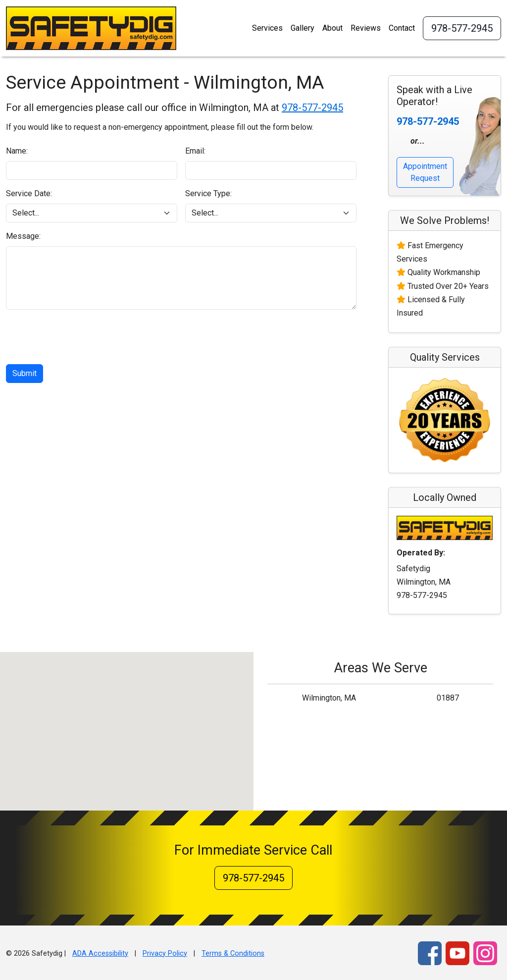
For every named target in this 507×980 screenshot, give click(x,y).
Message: (23, 236)
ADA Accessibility (100, 953)
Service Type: (208, 193)
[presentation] (81, 337)
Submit (25, 373)
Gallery (303, 28)
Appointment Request (425, 172)
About (332, 28)
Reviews (366, 28)
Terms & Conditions (233, 953)
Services (267, 28)
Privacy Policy (165, 953)
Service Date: (29, 193)
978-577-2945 (462, 28)
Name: (17, 151)
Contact (402, 28)
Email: (195, 151)
